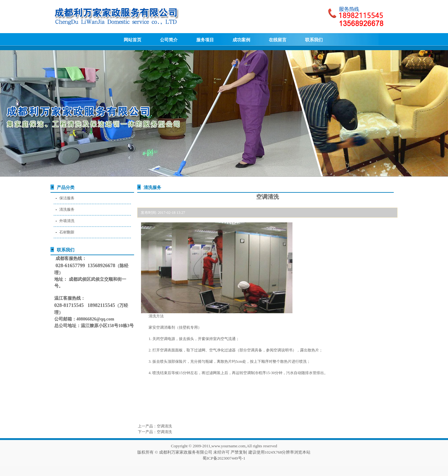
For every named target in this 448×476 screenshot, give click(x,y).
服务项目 (205, 40)
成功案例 (241, 40)
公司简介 (169, 40)
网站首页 (133, 40)
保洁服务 (67, 198)
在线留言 (278, 40)
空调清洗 (164, 426)
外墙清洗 (67, 221)
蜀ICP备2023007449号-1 (224, 458)
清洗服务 (67, 209)
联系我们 (314, 40)
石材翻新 (67, 232)
